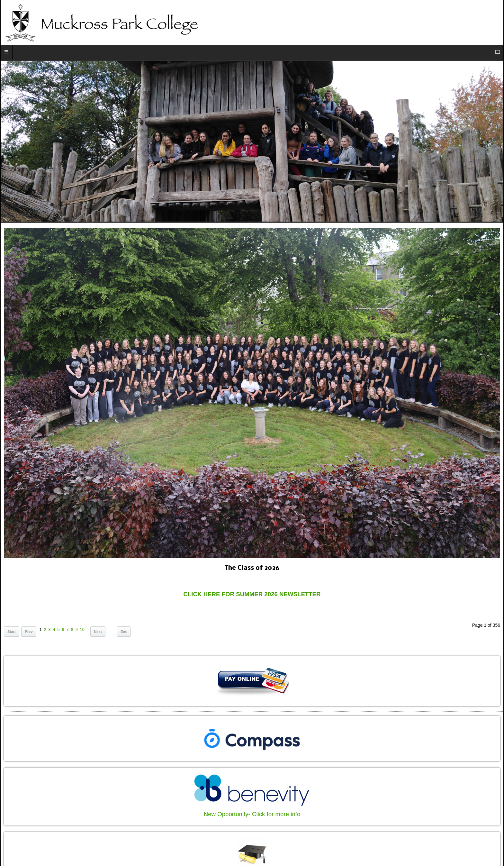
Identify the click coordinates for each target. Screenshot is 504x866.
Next (98, 632)
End (124, 632)
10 (82, 630)
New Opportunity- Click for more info (252, 814)
